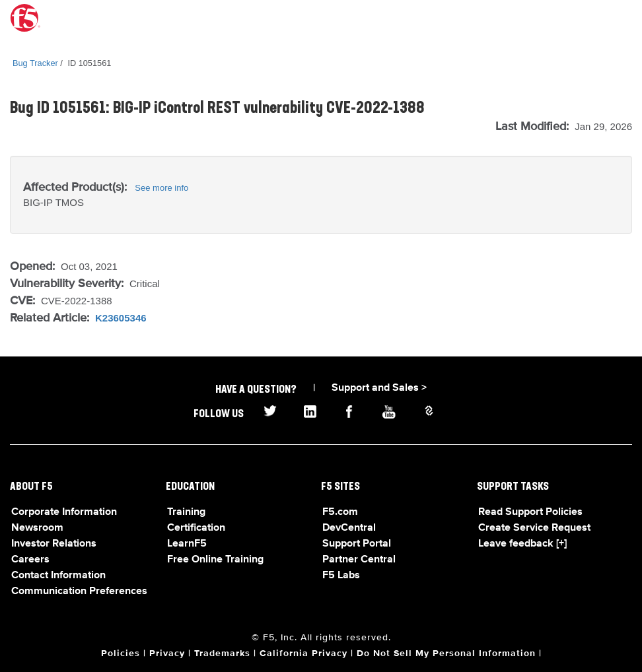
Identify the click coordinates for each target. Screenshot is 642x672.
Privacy (167, 654)
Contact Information (58, 576)
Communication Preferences (79, 591)
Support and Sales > (379, 388)
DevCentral (349, 528)
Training (186, 512)
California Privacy (303, 654)
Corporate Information (64, 512)
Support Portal (357, 544)
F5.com (340, 512)
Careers (30, 560)
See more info (161, 188)
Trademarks (222, 654)
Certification (196, 528)
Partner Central (359, 560)
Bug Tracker (35, 63)
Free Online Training (215, 560)
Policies (121, 654)
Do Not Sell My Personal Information (446, 654)
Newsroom (37, 528)
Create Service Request (534, 528)
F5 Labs (341, 576)
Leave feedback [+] (522, 544)
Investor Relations (54, 544)
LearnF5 (187, 544)
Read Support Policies (530, 512)
